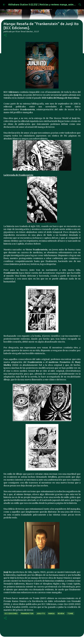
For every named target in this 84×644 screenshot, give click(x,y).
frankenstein (27, 613)
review (61, 613)
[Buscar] (80, 5)
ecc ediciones (11, 613)
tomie (70, 613)
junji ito (41, 613)
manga (51, 613)
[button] (5, 35)
